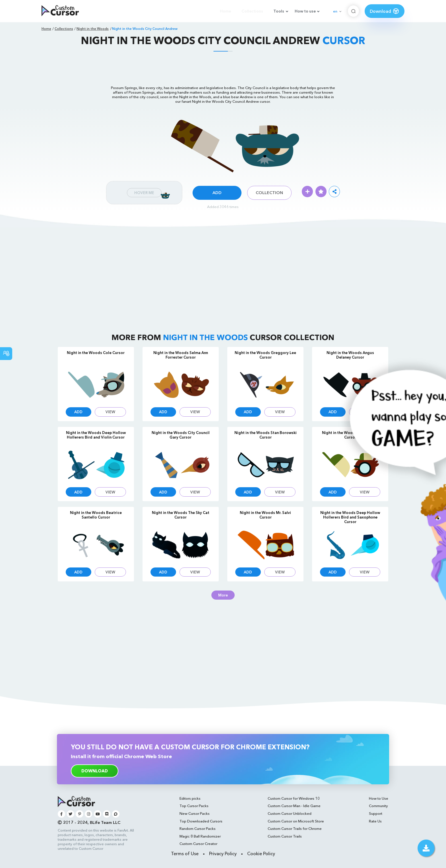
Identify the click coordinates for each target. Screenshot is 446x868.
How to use (305, 11)
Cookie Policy (261, 853)
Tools (279, 11)
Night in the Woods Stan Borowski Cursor (266, 435)
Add (217, 193)
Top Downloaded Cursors (201, 821)
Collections (252, 11)
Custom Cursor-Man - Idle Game (294, 806)
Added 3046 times (223, 207)
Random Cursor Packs (198, 828)
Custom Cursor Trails (285, 836)
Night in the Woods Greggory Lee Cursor (265, 355)
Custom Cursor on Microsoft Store (296, 821)
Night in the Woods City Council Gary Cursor (181, 435)
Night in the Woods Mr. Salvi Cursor (265, 515)
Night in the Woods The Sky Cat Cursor (181, 515)
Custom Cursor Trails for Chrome (295, 828)
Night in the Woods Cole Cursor (96, 353)
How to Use (379, 798)
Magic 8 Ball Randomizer (200, 836)
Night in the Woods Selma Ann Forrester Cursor (181, 355)
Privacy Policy (223, 853)
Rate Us (375, 821)
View (110, 412)
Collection (269, 193)
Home (225, 11)
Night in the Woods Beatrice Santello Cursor (96, 515)
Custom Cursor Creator (198, 844)
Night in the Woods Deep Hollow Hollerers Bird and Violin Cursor (96, 435)
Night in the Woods (93, 29)
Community (378, 806)
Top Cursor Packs (194, 806)
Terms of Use (185, 853)
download (95, 771)
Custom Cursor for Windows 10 (294, 798)
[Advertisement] (223, 68)
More (223, 595)
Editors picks (190, 798)
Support (376, 813)
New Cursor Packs (195, 813)
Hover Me (144, 193)
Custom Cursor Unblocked (290, 813)
